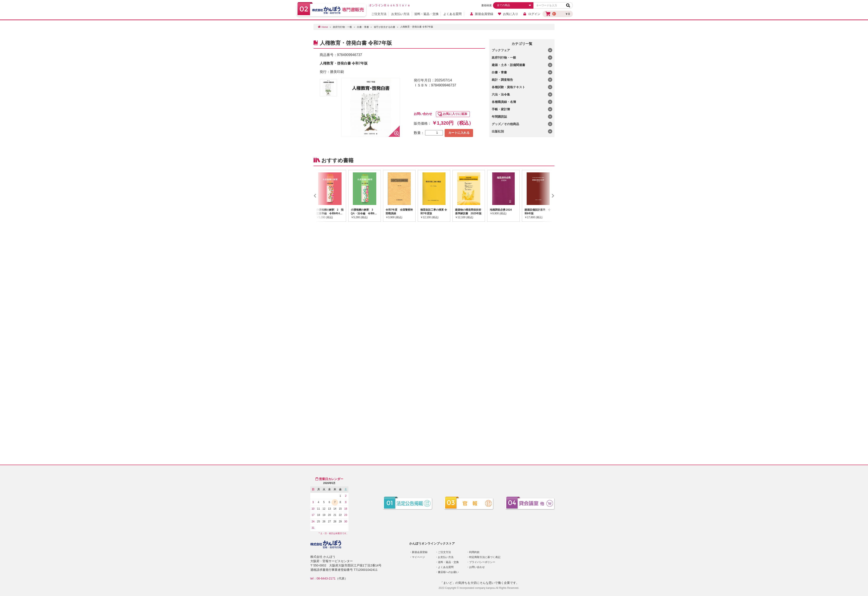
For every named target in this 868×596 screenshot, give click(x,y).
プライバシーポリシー (482, 562)
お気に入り (508, 14)
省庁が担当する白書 (384, 27)
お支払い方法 (400, 14)
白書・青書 (363, 27)
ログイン (532, 14)
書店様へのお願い (448, 572)
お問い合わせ (423, 114)
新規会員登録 (481, 14)
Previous (321, 196)
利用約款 (474, 552)
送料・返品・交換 (426, 14)
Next (547, 196)
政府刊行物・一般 (342, 27)
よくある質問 (452, 14)
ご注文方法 (379, 14)
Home (325, 27)
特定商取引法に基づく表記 (485, 557)
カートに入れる (459, 133)
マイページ (418, 557)
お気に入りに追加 (455, 114)
